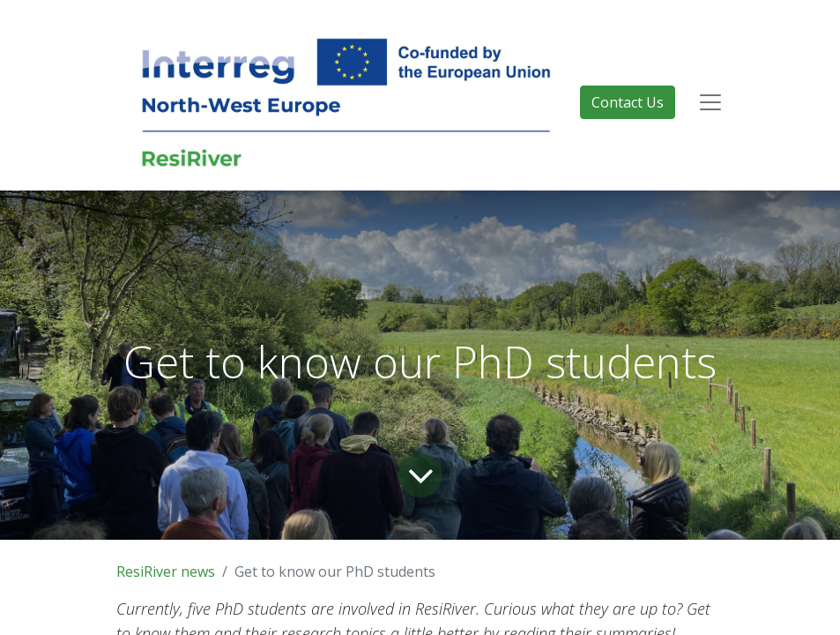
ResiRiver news (166, 571)
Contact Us (628, 102)
